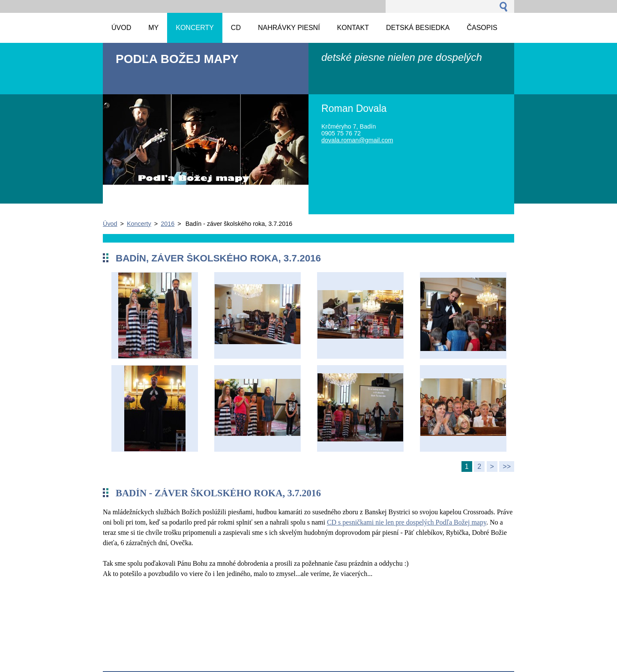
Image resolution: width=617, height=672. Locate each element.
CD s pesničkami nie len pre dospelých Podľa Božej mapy (407, 522)
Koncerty (139, 224)
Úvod (110, 224)
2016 (168, 224)
